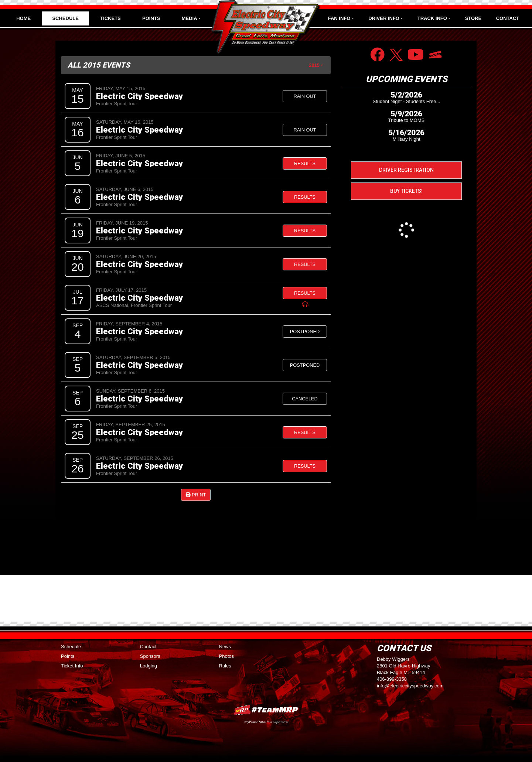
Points (151, 18)
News (225, 647)
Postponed (305, 332)
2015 (314, 65)
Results (305, 163)
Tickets (110, 18)
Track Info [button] (432, 18)
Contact (508, 18)
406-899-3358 (392, 679)
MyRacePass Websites (266, 710)
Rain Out (305, 96)
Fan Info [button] (339, 18)
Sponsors (150, 656)
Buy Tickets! (406, 191)
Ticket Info (72, 666)
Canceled (305, 399)
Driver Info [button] (384, 18)
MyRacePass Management (266, 722)
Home (23, 18)
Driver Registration (406, 170)
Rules (225, 666)
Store (473, 18)
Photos (226, 656)
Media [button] (190, 18)
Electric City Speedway (139, 96)
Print (196, 495)
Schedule (65, 18)
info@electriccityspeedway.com (410, 686)
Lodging (149, 666)
